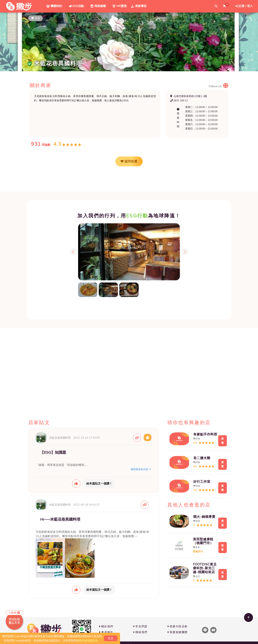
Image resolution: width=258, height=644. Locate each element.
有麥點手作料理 (201, 433)
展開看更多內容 (141, 469)
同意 (111, 638)
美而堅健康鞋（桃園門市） (200, 533)
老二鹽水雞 (198, 455)
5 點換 (14, 613)
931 (36, 144)
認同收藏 (129, 161)
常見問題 (140, 626)
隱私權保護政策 (88, 641)
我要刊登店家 (177, 626)
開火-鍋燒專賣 (201, 510)
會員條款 (106, 632)
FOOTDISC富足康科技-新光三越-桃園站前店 (201, 560)
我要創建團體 (177, 632)
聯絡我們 (140, 632)
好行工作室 (198, 477)
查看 (219, 440)
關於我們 (106, 626)
